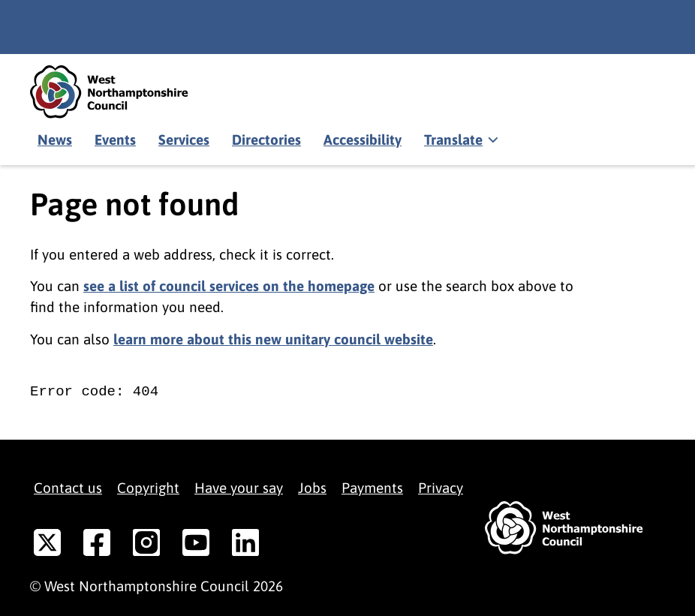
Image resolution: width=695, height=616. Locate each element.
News (55, 140)
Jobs (312, 488)
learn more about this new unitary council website (273, 339)
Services (184, 140)
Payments (372, 488)
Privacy (441, 488)
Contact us (68, 488)
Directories (266, 140)
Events (115, 140)
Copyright (148, 488)
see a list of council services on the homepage (229, 286)
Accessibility (363, 140)
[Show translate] (460, 140)
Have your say (239, 488)
